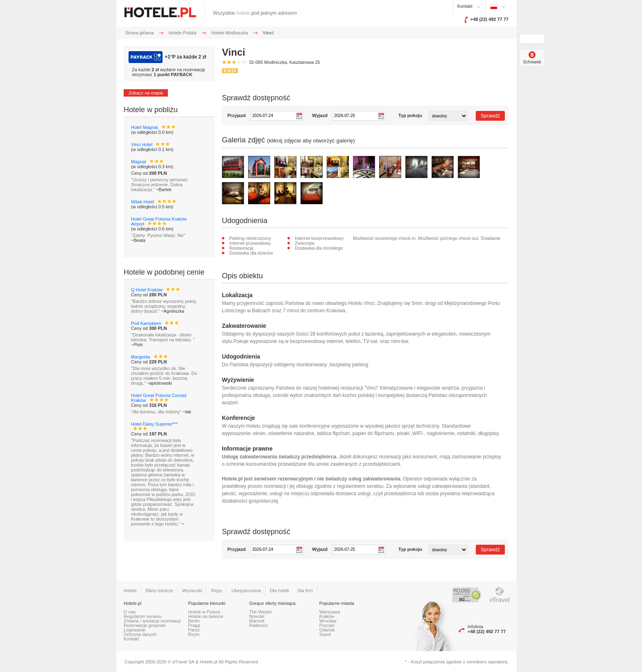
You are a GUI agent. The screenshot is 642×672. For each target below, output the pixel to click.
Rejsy (217, 591)
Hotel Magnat (144, 127)
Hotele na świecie (206, 616)
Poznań (327, 625)
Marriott (257, 621)
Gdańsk (327, 630)
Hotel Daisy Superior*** (154, 424)
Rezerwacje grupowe (145, 625)
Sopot (325, 634)
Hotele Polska (183, 33)
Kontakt (465, 6)
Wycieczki (192, 591)
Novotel (257, 616)
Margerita (140, 357)
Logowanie (135, 630)
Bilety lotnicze (159, 591)
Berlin (194, 621)
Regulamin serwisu (143, 616)
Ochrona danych (140, 634)
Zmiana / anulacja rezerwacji (152, 621)
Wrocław (328, 621)
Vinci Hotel (142, 144)
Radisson (259, 625)
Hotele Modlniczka (230, 33)
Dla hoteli (280, 591)
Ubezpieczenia (246, 591)
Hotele (130, 591)
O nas (130, 612)
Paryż (194, 630)
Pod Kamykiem (146, 323)
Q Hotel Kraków (147, 290)
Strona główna (139, 33)
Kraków (327, 616)
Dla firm (305, 591)
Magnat (139, 162)
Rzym (194, 634)
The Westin (261, 612)
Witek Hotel (142, 202)
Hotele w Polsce (204, 612)
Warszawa (330, 612)
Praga (194, 625)
